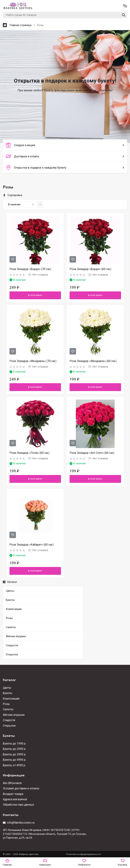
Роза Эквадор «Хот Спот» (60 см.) (92, 453)
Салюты (8, 709)
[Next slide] (125, 87)
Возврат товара (13, 794)
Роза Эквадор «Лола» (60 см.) (29, 453)
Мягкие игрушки (14, 715)
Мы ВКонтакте (12, 783)
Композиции (11, 699)
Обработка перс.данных (19, 805)
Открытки (9, 726)
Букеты (8, 693)
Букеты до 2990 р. (15, 749)
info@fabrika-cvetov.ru (21, 823)
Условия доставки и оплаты (21, 788)
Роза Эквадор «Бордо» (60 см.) (90, 269)
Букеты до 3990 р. (15, 754)
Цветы (7, 688)
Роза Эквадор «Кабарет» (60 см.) (31, 545)
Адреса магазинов (15, 799)
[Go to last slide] (5, 87)
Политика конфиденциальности (83, 854)
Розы (6, 704)
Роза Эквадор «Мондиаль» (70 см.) (33, 361)
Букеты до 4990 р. (15, 760)
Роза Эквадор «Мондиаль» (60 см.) (93, 361)
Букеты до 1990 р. (15, 744)
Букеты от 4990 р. (14, 765)
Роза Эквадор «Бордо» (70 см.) (30, 269)
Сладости (9, 720)
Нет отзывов (38, 275)
